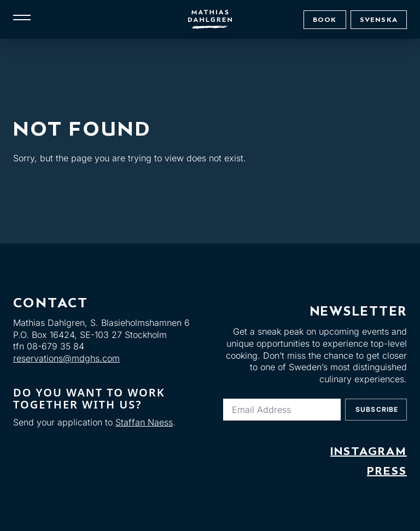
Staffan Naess (144, 422)
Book (325, 19)
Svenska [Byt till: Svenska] (379, 19)
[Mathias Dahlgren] (210, 19)
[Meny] (22, 17)
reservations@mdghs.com (66, 358)
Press (387, 471)
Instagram (369, 451)
